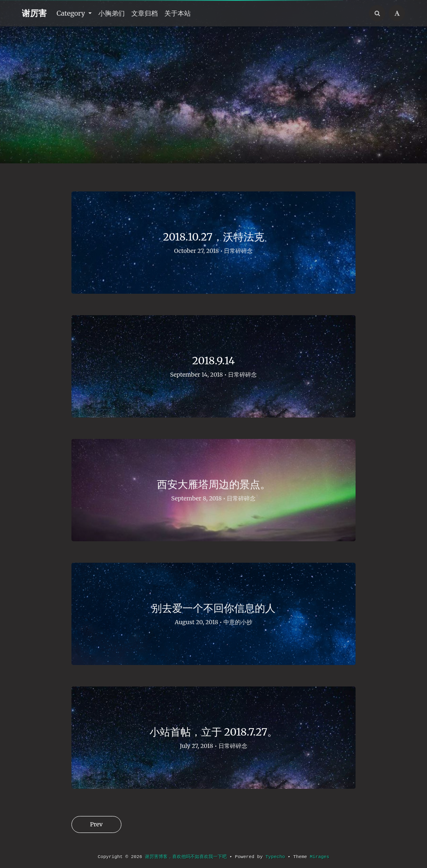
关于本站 (178, 13)
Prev (97, 824)
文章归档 (145, 13)
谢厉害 (34, 13)
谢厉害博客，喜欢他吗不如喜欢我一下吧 (186, 857)
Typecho (275, 857)
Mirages (319, 857)
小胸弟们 (111, 13)
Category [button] (72, 13)
